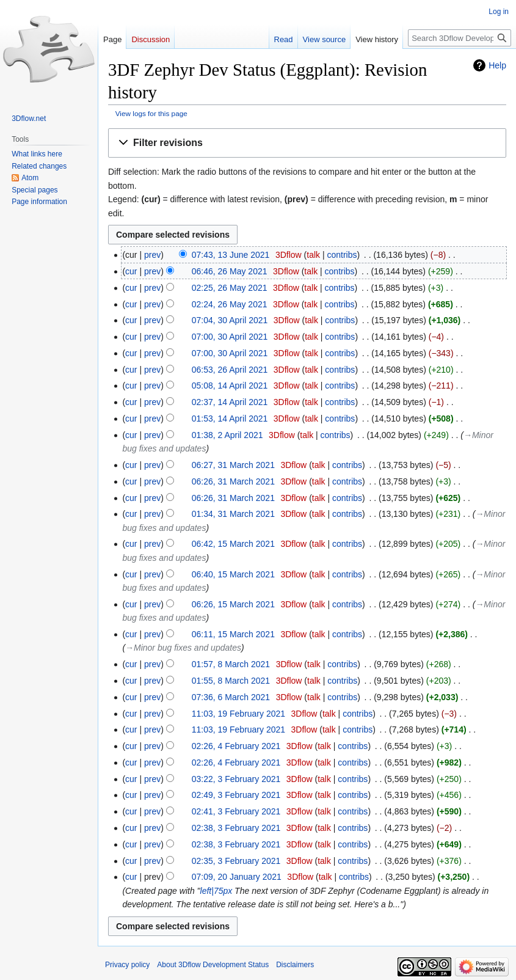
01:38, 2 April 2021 (227, 435)
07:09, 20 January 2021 (237, 877)
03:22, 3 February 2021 (236, 779)
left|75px (216, 891)
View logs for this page (151, 113)
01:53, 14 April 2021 (230, 419)
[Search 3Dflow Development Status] (460, 38)
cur (131, 271)
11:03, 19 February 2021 (238, 714)
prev (152, 255)
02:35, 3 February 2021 (236, 861)
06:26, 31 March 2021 (233, 481)
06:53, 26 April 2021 (230, 370)
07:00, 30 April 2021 (230, 337)
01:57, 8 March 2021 (231, 664)
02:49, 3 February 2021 (236, 795)
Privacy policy (127, 965)
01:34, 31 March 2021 (233, 514)
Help (497, 65)
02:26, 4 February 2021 (236, 746)
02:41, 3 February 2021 (236, 811)
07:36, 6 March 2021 (231, 697)
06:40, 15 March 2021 (233, 574)
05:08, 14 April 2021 (230, 386)
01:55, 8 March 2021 (231, 681)
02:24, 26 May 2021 (230, 304)
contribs (342, 255)
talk (313, 255)
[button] (307, 143)
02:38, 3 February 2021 (236, 828)
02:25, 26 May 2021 (230, 288)
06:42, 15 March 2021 (233, 544)
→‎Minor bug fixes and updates (183, 648)
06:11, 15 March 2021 (233, 634)
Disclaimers (295, 965)
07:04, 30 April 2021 (230, 320)
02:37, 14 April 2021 (230, 402)
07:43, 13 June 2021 (231, 255)
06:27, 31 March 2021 (233, 465)
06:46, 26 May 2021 (230, 271)
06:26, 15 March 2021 (233, 604)
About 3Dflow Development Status (213, 965)
